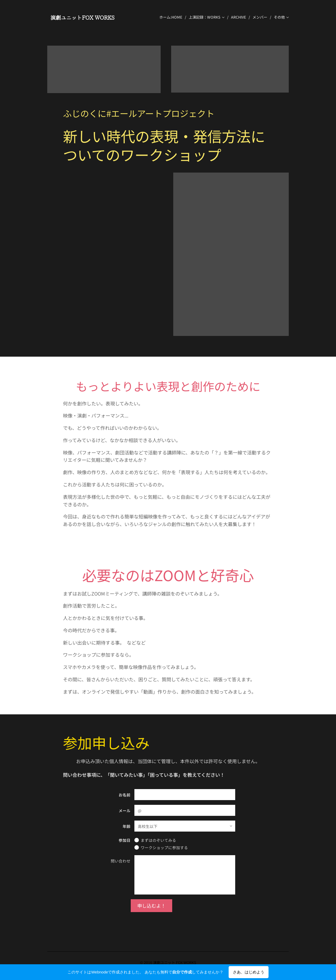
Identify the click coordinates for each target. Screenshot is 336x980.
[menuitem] (172, 17)
